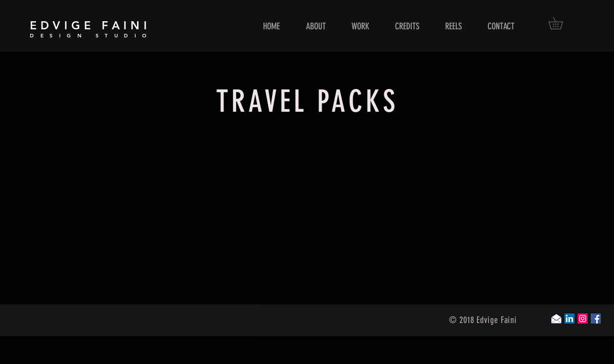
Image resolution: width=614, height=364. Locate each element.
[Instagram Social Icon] (583, 318)
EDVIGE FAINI (90, 26)
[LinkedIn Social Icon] (569, 318)
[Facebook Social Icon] (596, 318)
